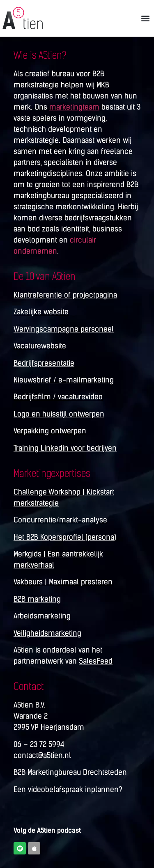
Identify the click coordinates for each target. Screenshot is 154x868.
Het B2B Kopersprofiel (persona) (65, 537)
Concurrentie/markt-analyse (60, 520)
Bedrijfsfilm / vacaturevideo (58, 397)
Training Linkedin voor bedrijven (65, 448)
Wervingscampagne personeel (64, 329)
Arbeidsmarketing (42, 616)
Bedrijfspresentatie (44, 363)
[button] (145, 18)
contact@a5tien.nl (42, 756)
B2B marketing (37, 599)
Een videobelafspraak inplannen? (68, 790)
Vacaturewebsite (40, 346)
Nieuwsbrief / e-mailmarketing (64, 380)
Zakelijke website (41, 312)
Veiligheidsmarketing (47, 633)
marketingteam (74, 107)
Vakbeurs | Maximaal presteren (63, 582)
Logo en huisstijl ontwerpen (59, 414)
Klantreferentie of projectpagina (65, 295)
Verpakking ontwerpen (50, 431)
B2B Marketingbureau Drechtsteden (70, 772)
